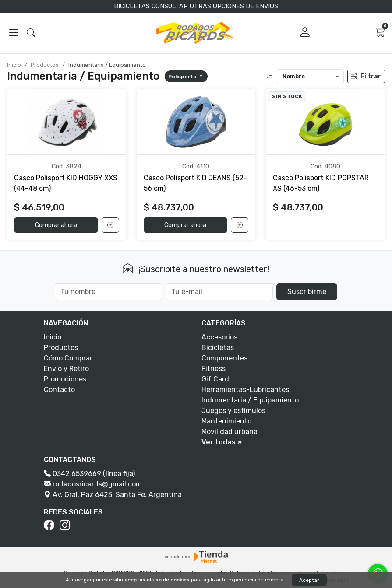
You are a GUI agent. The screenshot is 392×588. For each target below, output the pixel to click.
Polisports (186, 77)
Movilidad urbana (230, 432)
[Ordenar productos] (310, 77)
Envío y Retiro (66, 369)
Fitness (214, 369)
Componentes (224, 358)
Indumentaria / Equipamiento (250, 400)
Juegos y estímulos (233, 411)
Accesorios (219, 337)
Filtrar (366, 76)
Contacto (59, 390)
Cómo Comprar (68, 358)
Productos (45, 65)
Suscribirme (307, 292)
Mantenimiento (226, 421)
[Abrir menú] (13, 33)
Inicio (14, 65)
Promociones (65, 379)
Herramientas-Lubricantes (245, 390)
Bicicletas (218, 348)
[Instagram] (67, 525)
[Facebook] (51, 525)
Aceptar (309, 580)
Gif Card (215, 379)
